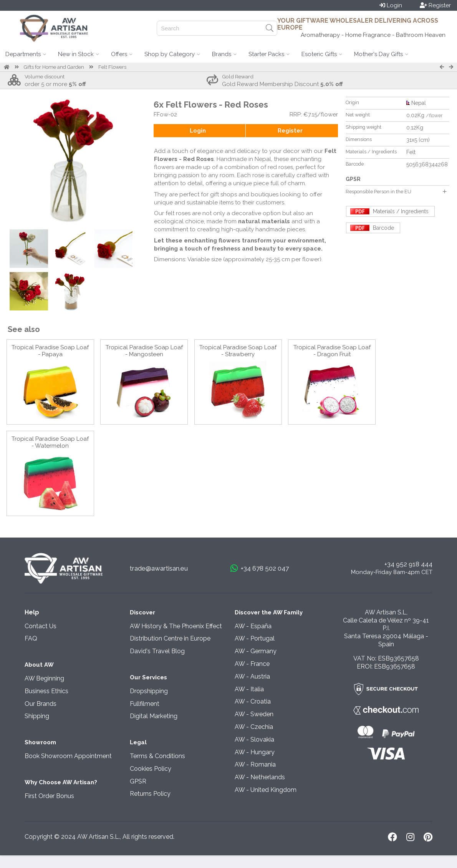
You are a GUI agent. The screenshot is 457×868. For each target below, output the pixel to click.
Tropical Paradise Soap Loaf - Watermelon (50, 442)
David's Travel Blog (157, 651)
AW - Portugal (255, 638)
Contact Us (41, 626)
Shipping (37, 716)
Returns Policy (150, 794)
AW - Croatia (253, 701)
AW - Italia (249, 689)
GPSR (138, 781)
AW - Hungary (255, 752)
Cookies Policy (151, 769)
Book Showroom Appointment (68, 756)
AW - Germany (256, 651)
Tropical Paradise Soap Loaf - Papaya (50, 351)
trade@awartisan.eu (159, 568)
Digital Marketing (154, 716)
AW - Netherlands (260, 777)
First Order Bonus (49, 796)
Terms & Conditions (157, 756)
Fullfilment (145, 704)
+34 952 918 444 (408, 564)
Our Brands (41, 704)
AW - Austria (252, 676)
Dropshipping (149, 691)
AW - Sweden (254, 714)
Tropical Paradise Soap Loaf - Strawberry (238, 351)
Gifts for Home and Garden (54, 67)
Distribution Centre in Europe (170, 638)
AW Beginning (44, 678)
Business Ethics (46, 691)
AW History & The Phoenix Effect (176, 626)
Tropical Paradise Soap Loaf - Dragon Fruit (332, 351)
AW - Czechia (254, 727)
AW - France (252, 664)
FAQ (31, 638)
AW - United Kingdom (266, 790)
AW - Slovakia (254, 739)
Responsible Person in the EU (396, 192)
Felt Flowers (112, 67)
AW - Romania (255, 764)
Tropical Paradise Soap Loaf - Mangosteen (144, 351)
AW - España (253, 626)
